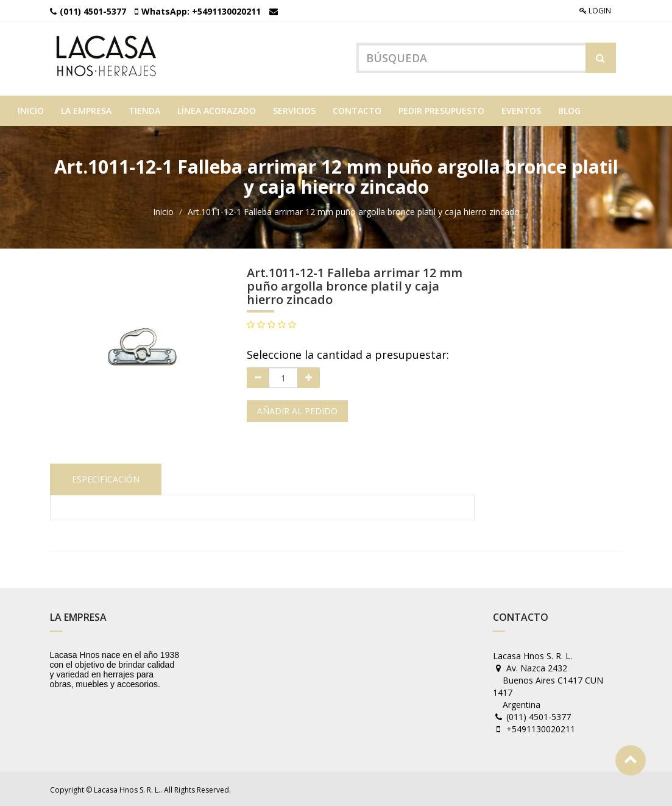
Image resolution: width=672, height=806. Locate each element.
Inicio (163, 210)
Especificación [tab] (106, 477)
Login (595, 11)
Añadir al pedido (297, 410)
